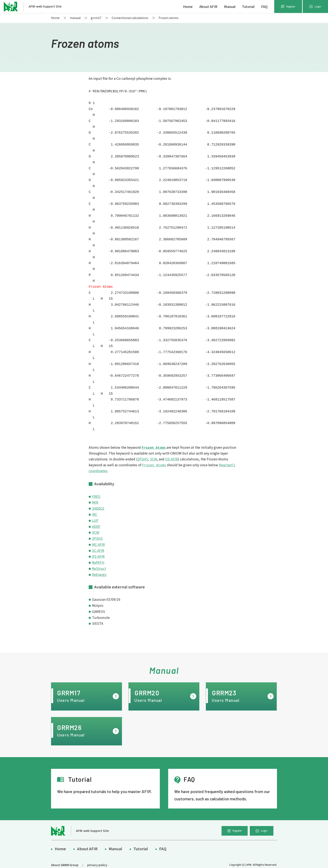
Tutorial (248, 6)
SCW (153, 454)
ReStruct (99, 563)
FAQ (264, 6)
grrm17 (96, 18)
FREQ (96, 491)
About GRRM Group (65, 860)
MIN (95, 497)
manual (75, 18)
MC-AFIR (98, 539)
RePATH (98, 557)
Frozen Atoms (154, 443)
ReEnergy (99, 569)
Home (188, 6)
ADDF (96, 521)
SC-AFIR (98, 545)
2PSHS (143, 454)
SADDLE (98, 503)
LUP (95, 515)
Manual (230, 6)
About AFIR (208, 6)
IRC (95, 509)
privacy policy (97, 860)
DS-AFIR (172, 454)
